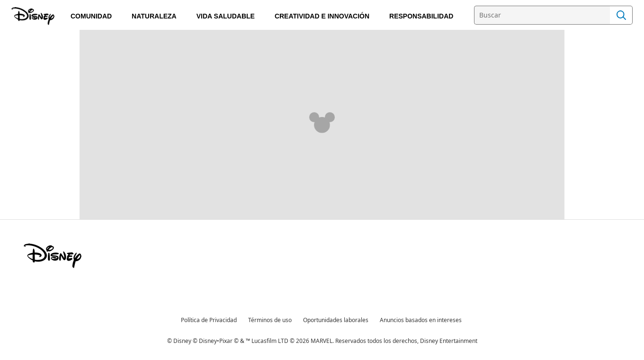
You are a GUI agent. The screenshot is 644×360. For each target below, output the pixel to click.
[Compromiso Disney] (34, 16)
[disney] (53, 256)
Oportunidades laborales (336, 320)
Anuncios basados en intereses (421, 320)
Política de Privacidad (209, 320)
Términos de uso (270, 320)
